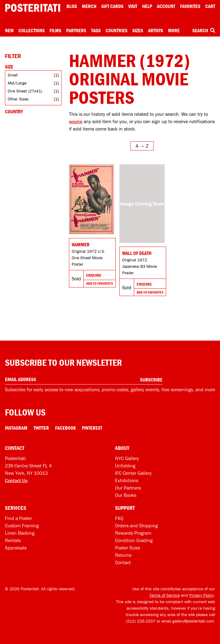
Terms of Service (164, 595)
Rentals (13, 540)
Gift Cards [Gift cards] (112, 6)
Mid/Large (17, 83)
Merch (89, 6)
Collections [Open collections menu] (32, 30)
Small (13, 75)
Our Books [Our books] (126, 495)
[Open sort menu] (142, 146)
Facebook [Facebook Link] (65, 428)
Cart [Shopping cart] (210, 6)
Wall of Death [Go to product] (137, 253)
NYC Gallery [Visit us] (127, 458)
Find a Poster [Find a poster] (18, 518)
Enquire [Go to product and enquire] (94, 275)
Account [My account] (166, 6)
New (9, 30)
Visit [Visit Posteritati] (133, 6)
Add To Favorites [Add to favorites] (100, 283)
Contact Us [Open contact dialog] (16, 480)
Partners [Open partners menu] (76, 30)
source (76, 121)
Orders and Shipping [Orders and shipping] (136, 525)
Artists (156, 30)
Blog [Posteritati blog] (72, 6)
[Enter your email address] (84, 379)
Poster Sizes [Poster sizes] (128, 548)
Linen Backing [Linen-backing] (20, 533)
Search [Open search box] (204, 30)
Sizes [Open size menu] (138, 30)
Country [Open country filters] (14, 111)
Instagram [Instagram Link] (16, 428)
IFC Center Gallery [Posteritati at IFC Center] (133, 473)
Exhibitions (127, 480)
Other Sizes (18, 99)
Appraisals (16, 548)
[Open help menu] (147, 6)
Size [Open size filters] (9, 67)
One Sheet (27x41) (25, 91)
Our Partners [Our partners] (128, 488)
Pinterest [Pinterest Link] (92, 428)
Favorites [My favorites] (190, 6)
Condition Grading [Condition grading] (134, 540)
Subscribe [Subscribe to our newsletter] (151, 380)
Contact (123, 562)
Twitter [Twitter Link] (41, 428)
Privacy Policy (202, 595)
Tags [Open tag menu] (96, 30)
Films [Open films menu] (55, 30)
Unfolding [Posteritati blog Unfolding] (125, 466)
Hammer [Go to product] (81, 244)
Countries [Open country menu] (116, 30)
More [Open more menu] (174, 30)
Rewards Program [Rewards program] (133, 533)
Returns (123, 555)
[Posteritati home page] (33, 8)
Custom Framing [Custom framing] (22, 525)
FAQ (119, 518)
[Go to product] (92, 199)
